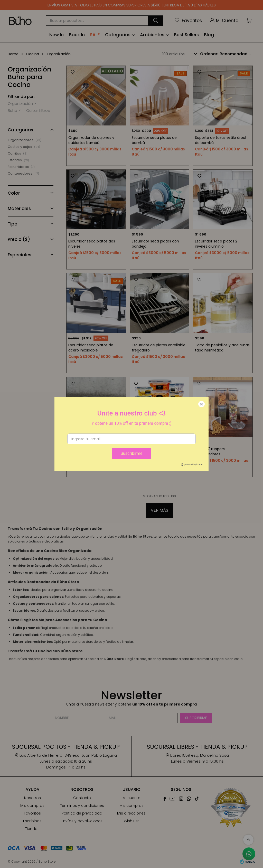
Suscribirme (131, 453)
